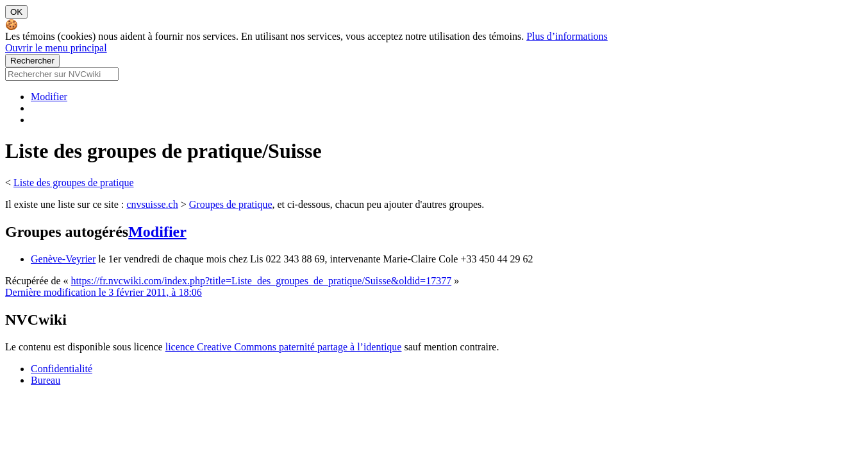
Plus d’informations (567, 36)
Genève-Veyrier (63, 259)
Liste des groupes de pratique (74, 183)
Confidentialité (62, 369)
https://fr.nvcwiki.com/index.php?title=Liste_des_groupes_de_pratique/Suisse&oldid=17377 (262, 281)
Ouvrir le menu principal (56, 48)
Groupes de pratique (231, 204)
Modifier (49, 97)
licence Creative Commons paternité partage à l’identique (284, 347)
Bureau (46, 380)
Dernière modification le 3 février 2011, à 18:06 (104, 292)
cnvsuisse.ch (152, 204)
